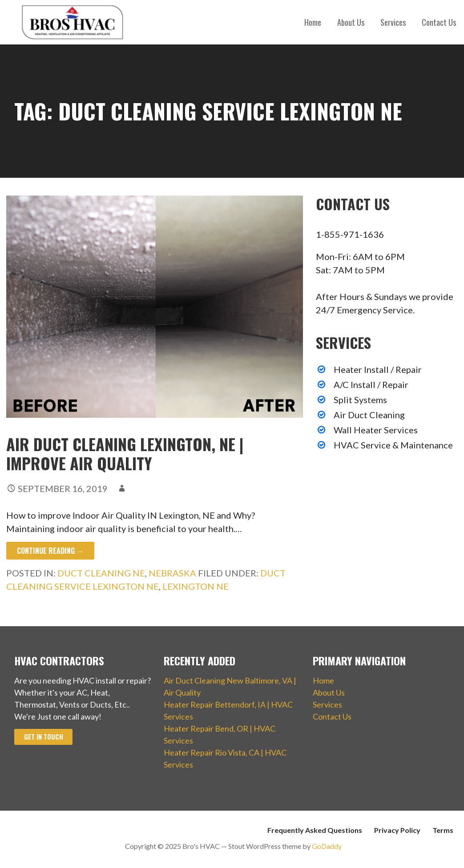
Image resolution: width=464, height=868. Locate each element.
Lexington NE (196, 586)
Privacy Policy (397, 830)
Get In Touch (44, 737)
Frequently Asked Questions (315, 830)
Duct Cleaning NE (101, 573)
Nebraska (172, 573)
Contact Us (439, 22)
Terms (443, 830)
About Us (351, 22)
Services (393, 22)
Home (313, 22)
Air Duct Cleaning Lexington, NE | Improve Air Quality (125, 453)
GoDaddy (327, 846)
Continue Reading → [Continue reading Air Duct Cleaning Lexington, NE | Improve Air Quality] (50, 551)
